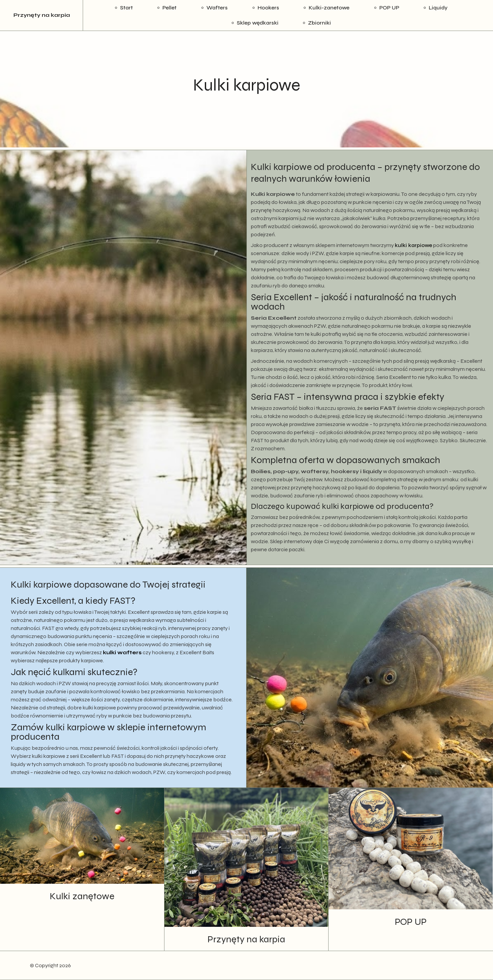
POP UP (389, 8)
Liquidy (438, 8)
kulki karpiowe (413, 245)
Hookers (268, 8)
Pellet (169, 8)
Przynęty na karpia (42, 15)
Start (126, 8)
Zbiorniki (319, 23)
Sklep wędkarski (258, 23)
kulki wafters (122, 652)
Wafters (217, 8)
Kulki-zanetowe (329, 8)
